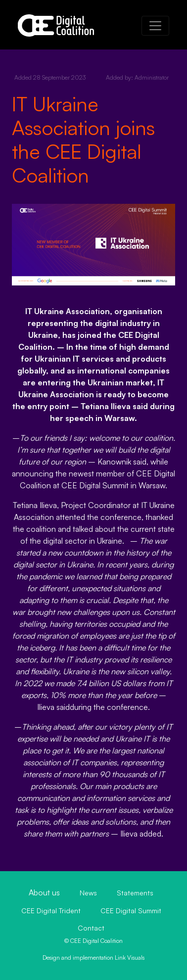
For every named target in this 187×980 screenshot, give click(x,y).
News (88, 893)
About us (44, 892)
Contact (91, 928)
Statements (135, 893)
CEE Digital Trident (51, 910)
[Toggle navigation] (155, 26)
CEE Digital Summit (131, 910)
